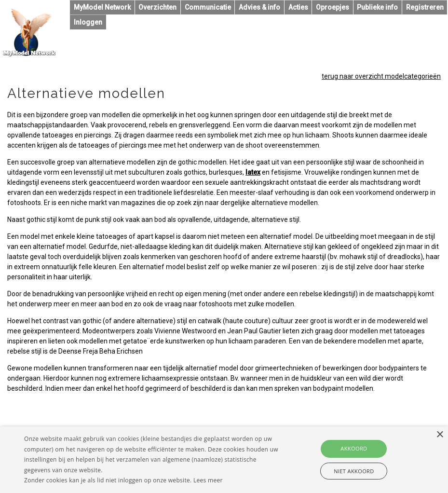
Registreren (425, 7)
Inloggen (88, 22)
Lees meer (208, 480)
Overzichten (157, 7)
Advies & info (259, 7)
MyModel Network (102, 7)
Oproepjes (333, 7)
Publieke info (377, 7)
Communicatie (208, 7)
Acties (298, 7)
